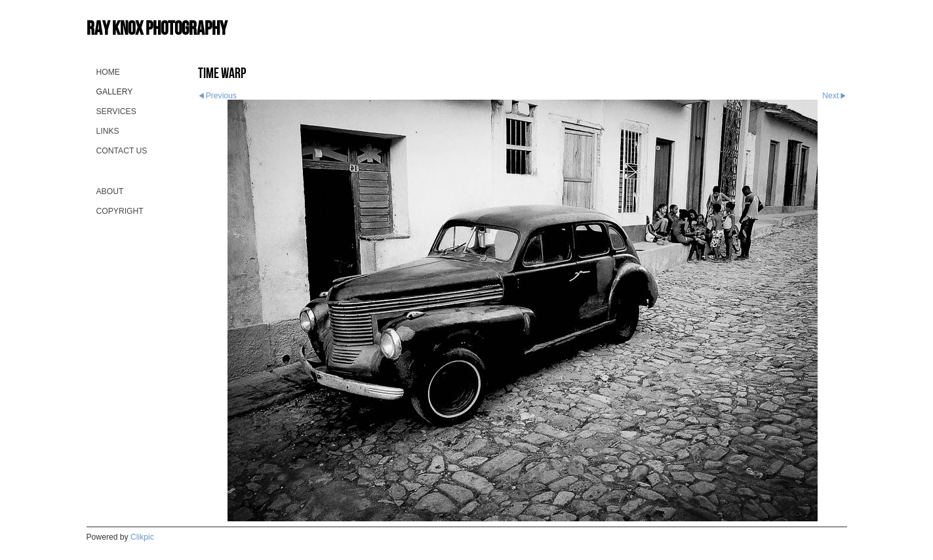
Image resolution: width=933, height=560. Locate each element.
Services (116, 111)
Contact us (122, 151)
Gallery (115, 92)
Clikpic (142, 537)
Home (108, 72)
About (110, 191)
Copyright (120, 211)
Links (108, 131)
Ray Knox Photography (157, 28)
